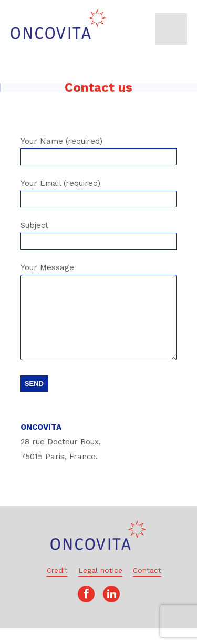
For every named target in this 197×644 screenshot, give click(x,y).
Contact (147, 586)
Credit (57, 586)
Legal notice (100, 586)
